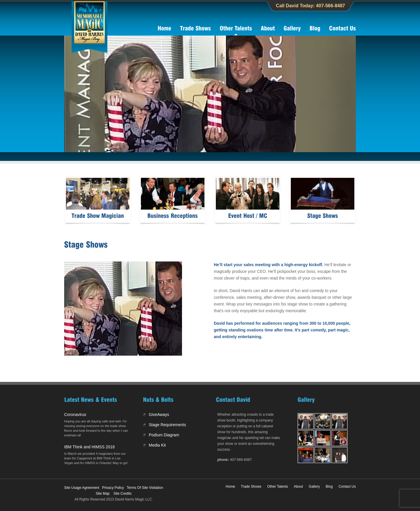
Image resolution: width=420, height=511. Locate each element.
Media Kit (157, 445)
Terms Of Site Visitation (145, 488)
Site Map (103, 494)
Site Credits (123, 494)
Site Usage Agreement (82, 488)
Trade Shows (251, 487)
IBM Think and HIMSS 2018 (89, 447)
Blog (329, 487)
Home (230, 487)
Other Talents (278, 487)
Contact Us (347, 487)
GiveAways (159, 415)
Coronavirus (75, 415)
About (298, 487)
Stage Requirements (167, 425)
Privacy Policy (113, 488)
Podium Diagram (164, 435)
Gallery (314, 487)
